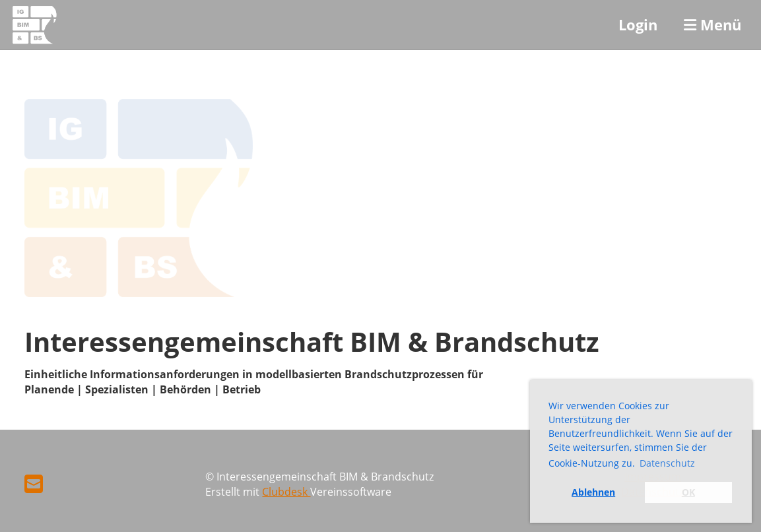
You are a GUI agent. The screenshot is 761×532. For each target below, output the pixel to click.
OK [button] (688, 492)
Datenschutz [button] (667, 463)
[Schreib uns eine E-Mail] (34, 483)
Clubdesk (286, 492)
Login (638, 24)
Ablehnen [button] (593, 492)
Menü (712, 24)
